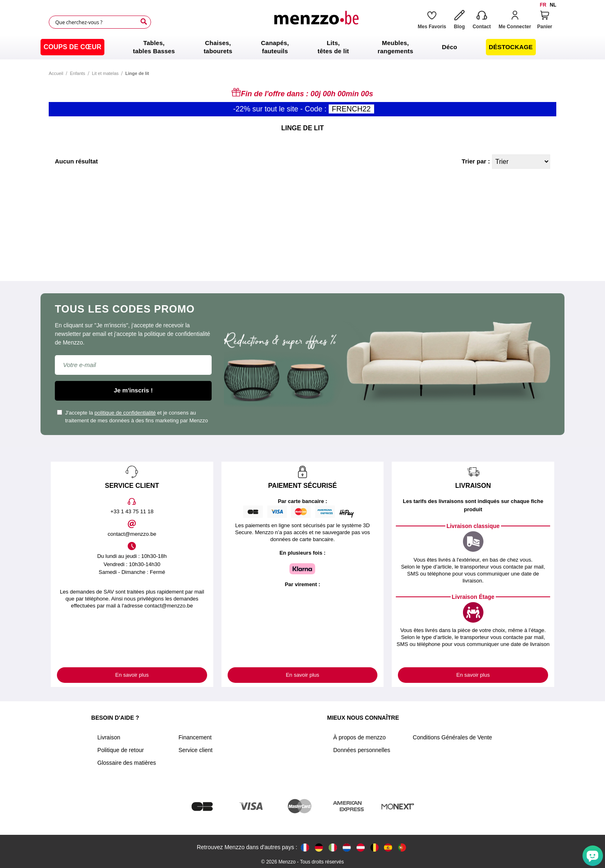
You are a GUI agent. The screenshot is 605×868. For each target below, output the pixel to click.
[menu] (302, 47)
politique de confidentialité (125, 413)
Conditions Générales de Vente (452, 737)
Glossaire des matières (127, 763)
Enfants (78, 73)
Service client (195, 750)
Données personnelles (362, 750)
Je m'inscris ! (133, 390)
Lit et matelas (105, 73)
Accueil (56, 73)
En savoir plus (132, 675)
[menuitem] (72, 47)
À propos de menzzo (359, 737)
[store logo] (316, 22)
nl (553, 5)
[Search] (144, 22)
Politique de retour (121, 750)
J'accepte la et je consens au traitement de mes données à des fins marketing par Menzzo (132, 417)
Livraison (109, 737)
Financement (195, 737)
